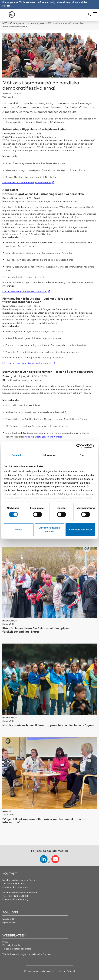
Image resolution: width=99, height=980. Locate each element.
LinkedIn (7, 919)
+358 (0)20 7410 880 (18, 896)
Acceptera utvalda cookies (49, 530)
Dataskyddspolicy (12, 945)
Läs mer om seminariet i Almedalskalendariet (27, 363)
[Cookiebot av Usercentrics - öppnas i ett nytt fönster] (81, 446)
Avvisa (19, 530)
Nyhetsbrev (9, 922)
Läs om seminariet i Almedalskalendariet (25, 291)
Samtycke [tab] (17, 455)
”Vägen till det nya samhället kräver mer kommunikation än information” (44, 821)
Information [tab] (49, 455)
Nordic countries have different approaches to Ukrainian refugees (48, 725)
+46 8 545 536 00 (16, 884)
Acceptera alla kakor (80, 530)
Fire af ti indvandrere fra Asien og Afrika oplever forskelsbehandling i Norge (36, 630)
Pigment (47, 954)
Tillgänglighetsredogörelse (17, 949)
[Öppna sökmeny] (89, 14)
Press (5, 942)
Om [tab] (82, 455)
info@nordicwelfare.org (15, 887)
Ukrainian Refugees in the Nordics (44, 437)
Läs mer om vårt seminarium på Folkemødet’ (27, 183)
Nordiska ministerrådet (59, 971)
